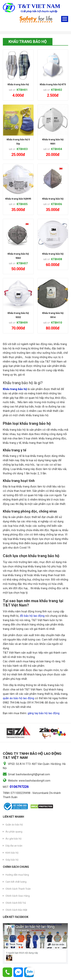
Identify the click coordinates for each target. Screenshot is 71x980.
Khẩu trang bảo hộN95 (18, 199)
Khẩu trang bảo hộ (18, 84)
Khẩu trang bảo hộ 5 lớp (18, 142)
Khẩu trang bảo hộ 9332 (18, 315)
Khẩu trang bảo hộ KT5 (53, 84)
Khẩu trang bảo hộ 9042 (18, 256)
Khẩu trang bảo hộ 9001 (53, 142)
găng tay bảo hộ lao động (44, 713)
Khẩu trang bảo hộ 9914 (53, 315)
